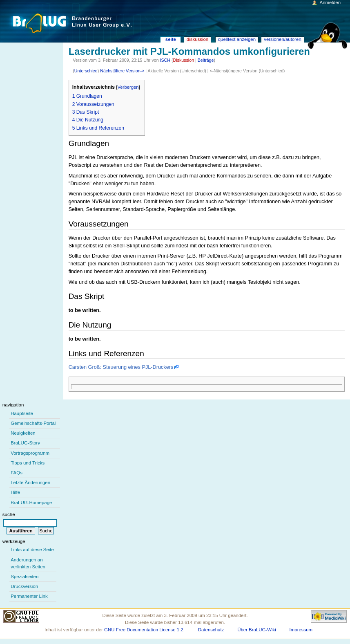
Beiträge (206, 60)
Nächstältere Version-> (122, 71)
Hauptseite (22, 413)
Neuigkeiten (23, 433)
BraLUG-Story (25, 443)
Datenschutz (211, 630)
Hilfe (15, 492)
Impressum (301, 630)
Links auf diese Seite (32, 550)
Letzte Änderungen (30, 482)
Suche (9, 514)
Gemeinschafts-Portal (33, 423)
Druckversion (24, 586)
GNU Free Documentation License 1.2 (144, 630)
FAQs (17, 473)
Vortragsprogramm (30, 453)
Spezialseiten (25, 577)
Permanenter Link (29, 596)
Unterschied (86, 71)
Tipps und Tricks (28, 463)
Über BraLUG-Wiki (257, 630)
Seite (171, 39)
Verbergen (128, 87)
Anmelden (330, 2)
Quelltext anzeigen (237, 39)
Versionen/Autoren (283, 39)
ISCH (165, 60)
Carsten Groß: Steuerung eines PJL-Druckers (121, 367)
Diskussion (184, 60)
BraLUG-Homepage (31, 503)
